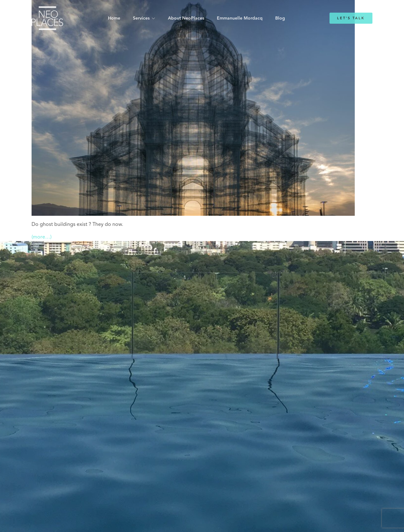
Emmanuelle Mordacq (240, 18)
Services (141, 18)
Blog (280, 18)
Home (114, 18)
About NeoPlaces (186, 18)
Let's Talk (351, 18)
